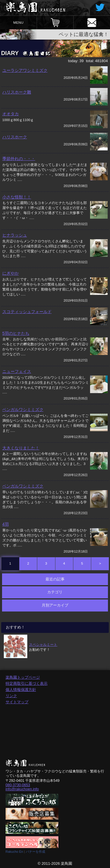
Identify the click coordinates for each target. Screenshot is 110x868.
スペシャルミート (43, 644)
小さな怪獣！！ (17, 197)
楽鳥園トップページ (23, 677)
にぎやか (11, 273)
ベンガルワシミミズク (23, 410)
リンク (11, 696)
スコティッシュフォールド (27, 312)
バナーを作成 (35, 852)
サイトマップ (17, 702)
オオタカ (11, 114)
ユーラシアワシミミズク (25, 70)
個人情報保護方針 (21, 690)
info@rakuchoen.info (22, 789)
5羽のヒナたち (16, 333)
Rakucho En (14, 852)
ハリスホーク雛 (17, 92)
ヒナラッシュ (15, 235)
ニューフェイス (17, 371)
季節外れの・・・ (19, 159)
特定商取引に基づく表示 (27, 683)
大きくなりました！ (21, 448)
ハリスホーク (15, 137)
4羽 (6, 524)
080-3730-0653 (18, 785)
